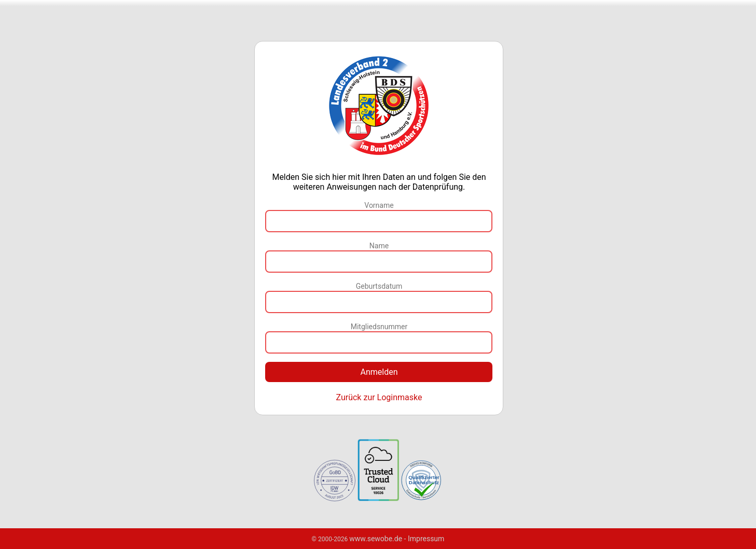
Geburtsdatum (379, 286)
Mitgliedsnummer (379, 327)
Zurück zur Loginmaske (379, 397)
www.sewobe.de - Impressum (397, 539)
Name (379, 246)
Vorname (379, 205)
